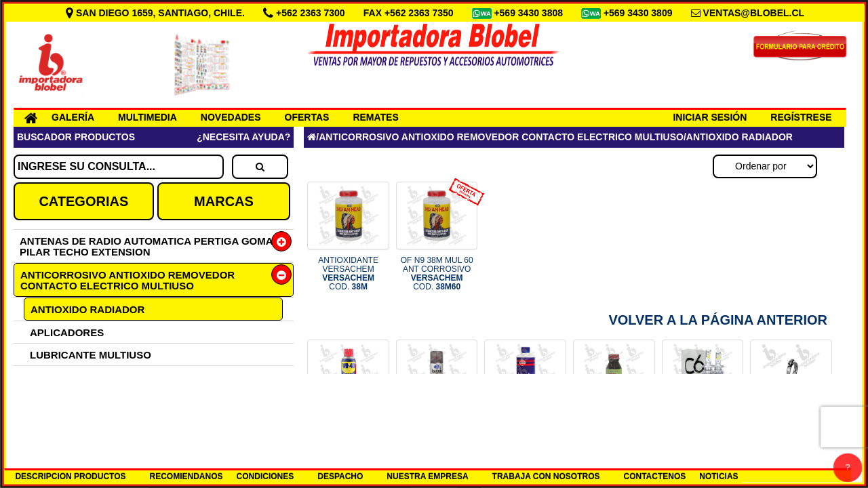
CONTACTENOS (655, 476)
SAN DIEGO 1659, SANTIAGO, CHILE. (157, 13)
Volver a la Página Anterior (718, 320)
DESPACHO (340, 476)
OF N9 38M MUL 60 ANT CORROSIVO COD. (437, 274)
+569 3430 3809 (639, 13)
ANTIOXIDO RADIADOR (87, 309)
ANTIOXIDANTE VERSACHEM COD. (348, 274)
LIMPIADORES (65, 422)
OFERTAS (307, 117)
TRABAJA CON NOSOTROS (546, 476)
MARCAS (224, 201)
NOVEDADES (231, 117)
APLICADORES (67, 332)
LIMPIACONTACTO (75, 377)
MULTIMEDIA (147, 117)
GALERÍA (73, 117)
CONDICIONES (265, 476)
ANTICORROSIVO (73, 400)
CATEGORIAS (83, 201)
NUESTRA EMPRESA (427, 476)
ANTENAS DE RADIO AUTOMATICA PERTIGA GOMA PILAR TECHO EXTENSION (146, 246)
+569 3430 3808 (530, 13)
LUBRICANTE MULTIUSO (91, 355)
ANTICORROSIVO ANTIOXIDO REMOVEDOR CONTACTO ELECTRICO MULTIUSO (127, 280)
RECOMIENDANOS (186, 476)
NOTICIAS (718, 476)
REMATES (375, 117)
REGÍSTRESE (801, 117)
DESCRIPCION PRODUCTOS (70, 476)
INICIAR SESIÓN (710, 117)
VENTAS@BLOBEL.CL (754, 13)
